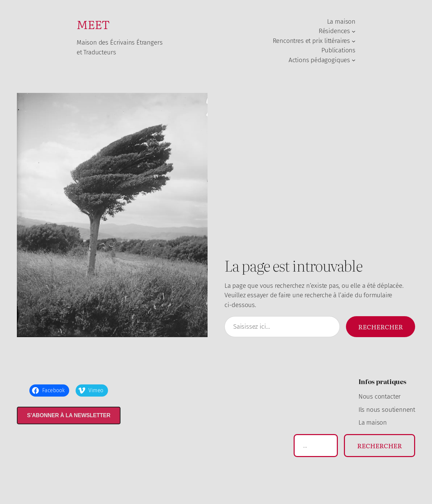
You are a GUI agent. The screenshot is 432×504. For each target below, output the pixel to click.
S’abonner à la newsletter (69, 415)
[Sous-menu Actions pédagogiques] (354, 60)
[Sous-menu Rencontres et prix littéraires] (354, 41)
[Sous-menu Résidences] (354, 31)
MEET (93, 24)
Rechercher (381, 327)
